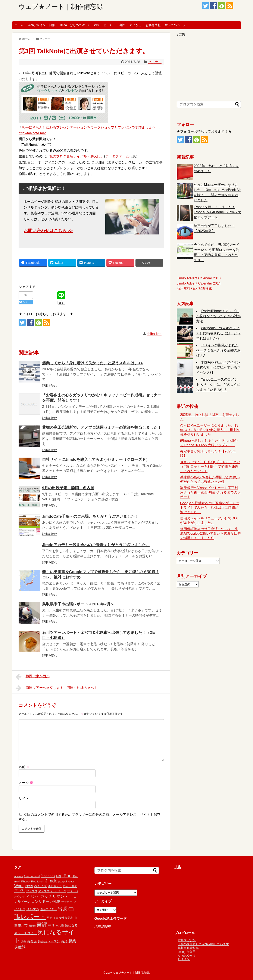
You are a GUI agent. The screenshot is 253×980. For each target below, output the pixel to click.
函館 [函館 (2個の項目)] (50, 918)
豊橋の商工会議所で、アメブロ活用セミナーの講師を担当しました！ (102, 427)
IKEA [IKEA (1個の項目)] (59, 876)
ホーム (19, 25)
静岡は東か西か (33, 677)
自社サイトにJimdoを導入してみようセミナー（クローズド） (96, 460)
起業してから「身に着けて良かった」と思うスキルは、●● (93, 363)
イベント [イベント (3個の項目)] (33, 896)
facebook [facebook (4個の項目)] (48, 876)
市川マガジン (187, 940)
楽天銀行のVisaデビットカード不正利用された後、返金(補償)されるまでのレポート (210, 492)
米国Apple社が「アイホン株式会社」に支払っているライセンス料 (218, 367)
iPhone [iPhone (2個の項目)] (25, 881)
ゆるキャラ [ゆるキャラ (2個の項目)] (55, 886)
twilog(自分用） (188, 952)
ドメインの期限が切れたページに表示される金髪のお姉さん (218, 350)
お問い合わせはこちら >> (48, 231)
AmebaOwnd (186, 956)
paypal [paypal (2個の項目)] (63, 881)
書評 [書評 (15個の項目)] (42, 925)
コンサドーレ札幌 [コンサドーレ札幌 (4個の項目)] (46, 902)
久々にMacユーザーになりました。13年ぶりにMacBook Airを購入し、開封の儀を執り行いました (210, 430)
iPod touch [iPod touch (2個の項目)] (37, 881)
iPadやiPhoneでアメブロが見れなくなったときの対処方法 (218, 316)
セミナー (109, 25)
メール (26, 783)
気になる (135, 25)
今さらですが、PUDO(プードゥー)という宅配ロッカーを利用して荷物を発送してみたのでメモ (210, 466)
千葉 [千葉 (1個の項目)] (56, 918)
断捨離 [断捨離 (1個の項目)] (32, 926)
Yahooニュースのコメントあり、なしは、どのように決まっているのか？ (218, 385)
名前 (24, 767)
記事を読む (50, 386)
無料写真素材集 (188, 948)
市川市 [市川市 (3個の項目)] (23, 925)
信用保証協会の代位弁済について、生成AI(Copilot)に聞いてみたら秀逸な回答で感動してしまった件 (210, 533)
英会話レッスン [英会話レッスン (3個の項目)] (49, 941)
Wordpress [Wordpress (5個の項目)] (24, 886)
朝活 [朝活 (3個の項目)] (51, 925)
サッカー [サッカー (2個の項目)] (67, 902)
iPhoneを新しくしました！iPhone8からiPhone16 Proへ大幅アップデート (217, 212)
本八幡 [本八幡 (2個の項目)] (60, 926)
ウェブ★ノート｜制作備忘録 (61, 7)
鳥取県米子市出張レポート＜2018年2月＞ (78, 604)
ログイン (184, 959)
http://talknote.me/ (32, 133)
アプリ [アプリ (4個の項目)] (20, 891)
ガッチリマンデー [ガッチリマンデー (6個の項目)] (56, 896)
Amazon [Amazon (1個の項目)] (18, 876)
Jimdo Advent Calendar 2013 (199, 278)
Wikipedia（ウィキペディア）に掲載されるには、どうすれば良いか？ (218, 333)
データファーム (117, 156)
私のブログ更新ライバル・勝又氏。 (77, 156)
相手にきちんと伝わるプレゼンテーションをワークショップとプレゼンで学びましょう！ (90, 127)
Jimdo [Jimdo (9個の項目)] (51, 881)
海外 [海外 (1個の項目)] (24, 941)
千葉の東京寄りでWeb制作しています (203, 944)
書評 (122, 25)
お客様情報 (153, 25)
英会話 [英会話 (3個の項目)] (32, 941)
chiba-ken (154, 334)
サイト (24, 798)
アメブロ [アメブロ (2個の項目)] (32, 891)
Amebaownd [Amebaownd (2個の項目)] (32, 876)
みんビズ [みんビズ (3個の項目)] (40, 886)
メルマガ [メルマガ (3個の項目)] (33, 909)
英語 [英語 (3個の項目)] (64, 941)
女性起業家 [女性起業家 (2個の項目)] (66, 918)
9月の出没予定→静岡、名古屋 (68, 488)
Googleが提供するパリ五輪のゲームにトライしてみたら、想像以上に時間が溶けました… (210, 508)
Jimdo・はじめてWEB (74, 25)
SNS (96, 25)
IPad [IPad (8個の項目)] (67, 875)
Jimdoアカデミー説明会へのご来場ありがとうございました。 (96, 545)
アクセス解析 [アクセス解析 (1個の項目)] (70, 886)
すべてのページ (175, 25)
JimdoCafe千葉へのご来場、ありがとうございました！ (90, 516)
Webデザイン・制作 (41, 25)
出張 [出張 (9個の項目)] (62, 909)
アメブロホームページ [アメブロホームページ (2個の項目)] (52, 891)
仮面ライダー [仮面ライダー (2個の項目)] (49, 909)
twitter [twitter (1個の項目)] (71, 882)
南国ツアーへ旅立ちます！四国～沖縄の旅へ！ (57, 688)
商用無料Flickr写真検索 (194, 288)
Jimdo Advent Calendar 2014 (199, 283)
